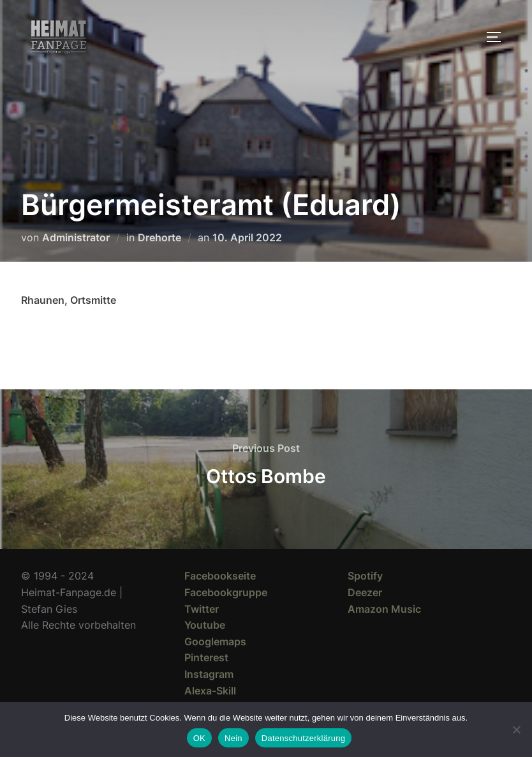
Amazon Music (384, 609)
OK (199, 738)
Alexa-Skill (210, 691)
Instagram (209, 674)
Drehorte (159, 237)
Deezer (365, 592)
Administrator (76, 237)
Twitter (202, 609)
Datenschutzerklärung (303, 738)
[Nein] (516, 730)
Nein (233, 738)
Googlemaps (215, 641)
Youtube (205, 625)
